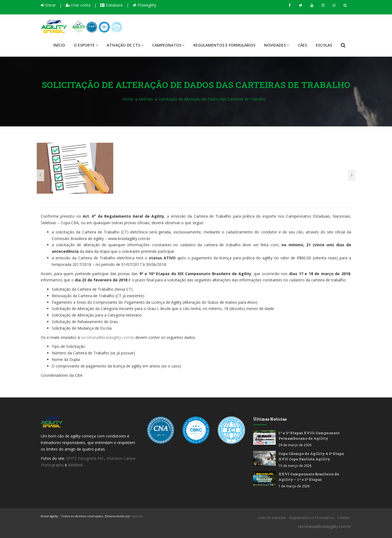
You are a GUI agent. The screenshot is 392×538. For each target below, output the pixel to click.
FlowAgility (144, 5)
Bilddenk (76, 465)
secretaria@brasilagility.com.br (108, 337)
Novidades (277, 45)
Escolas (324, 45)
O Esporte (86, 45)
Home (128, 99)
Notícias (146, 99)
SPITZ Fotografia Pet (85, 458)
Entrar (48, 5)
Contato (344, 518)
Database (111, 5)
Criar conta (78, 5)
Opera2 (137, 516)
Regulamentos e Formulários (224, 45)
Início (59, 45)
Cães (302, 45)
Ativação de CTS (125, 45)
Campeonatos (168, 45)
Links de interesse (272, 518)
